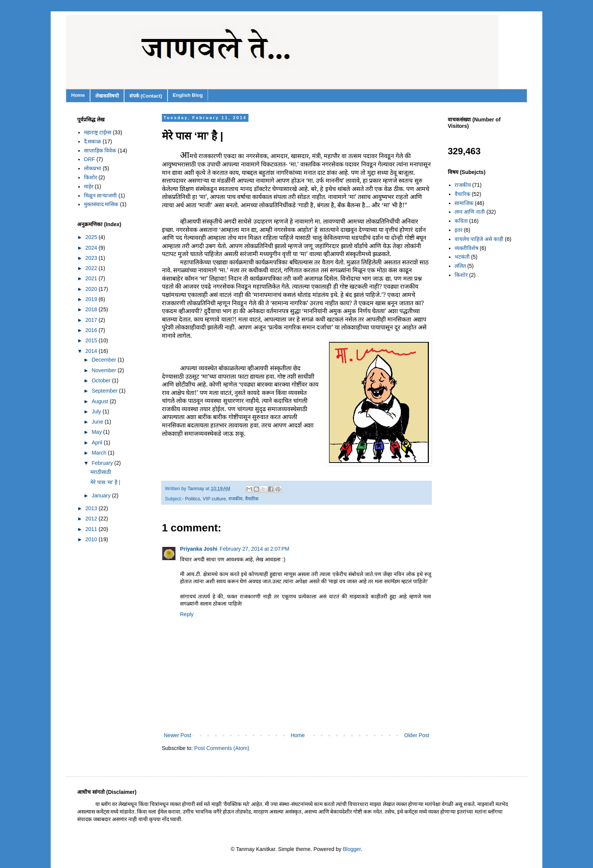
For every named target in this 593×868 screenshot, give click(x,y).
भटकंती (462, 257)
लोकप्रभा (93, 168)
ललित (460, 266)
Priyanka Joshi (199, 549)
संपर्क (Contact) (146, 96)
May (97, 432)
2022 (92, 268)
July (97, 411)
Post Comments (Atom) (222, 748)
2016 (92, 330)
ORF (90, 159)
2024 (92, 248)
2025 (92, 237)
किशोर (91, 177)
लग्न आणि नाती (470, 212)
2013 (92, 508)
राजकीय (235, 499)
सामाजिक (464, 203)
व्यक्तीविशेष (466, 248)
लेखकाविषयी (107, 96)
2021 (92, 278)
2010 (92, 539)
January (102, 495)
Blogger (352, 849)
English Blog (188, 95)
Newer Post (177, 735)
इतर (459, 230)
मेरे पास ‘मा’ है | (105, 482)
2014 (92, 351)
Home (78, 95)
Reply (187, 614)
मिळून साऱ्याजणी (101, 196)
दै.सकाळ (93, 141)
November (104, 370)
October (102, 380)
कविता (461, 221)
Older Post (417, 735)
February (103, 463)
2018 (92, 309)
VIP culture (214, 499)
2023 (92, 258)
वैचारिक (252, 499)
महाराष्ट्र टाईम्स (98, 132)
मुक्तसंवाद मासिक (101, 204)
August (100, 401)
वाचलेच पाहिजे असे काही (479, 239)
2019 (92, 299)
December (104, 360)
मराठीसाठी (101, 472)
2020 (92, 289)
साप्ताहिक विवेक (100, 151)
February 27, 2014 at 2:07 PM (255, 549)
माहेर (89, 186)
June (98, 422)
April (98, 443)
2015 (92, 340)
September (105, 391)
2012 (92, 519)
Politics (192, 499)
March (100, 453)
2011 (92, 529)
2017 (92, 320)
